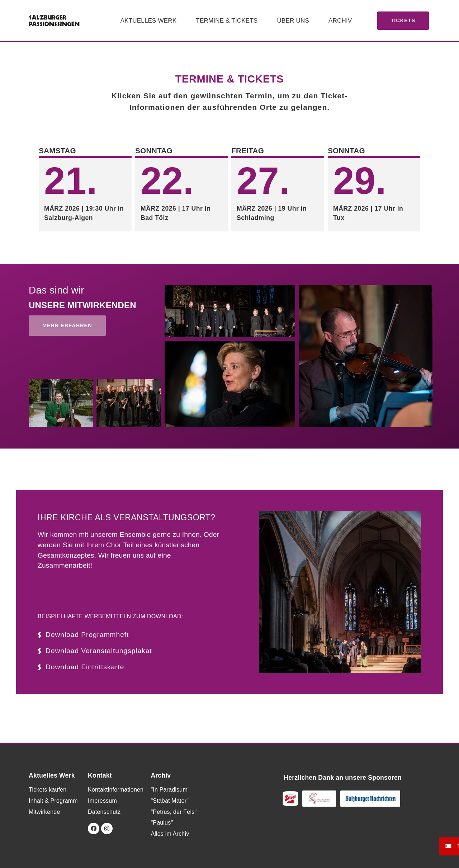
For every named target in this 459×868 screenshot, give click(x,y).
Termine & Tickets (227, 21)
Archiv (340, 21)
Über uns (293, 21)
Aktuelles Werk (149, 21)
